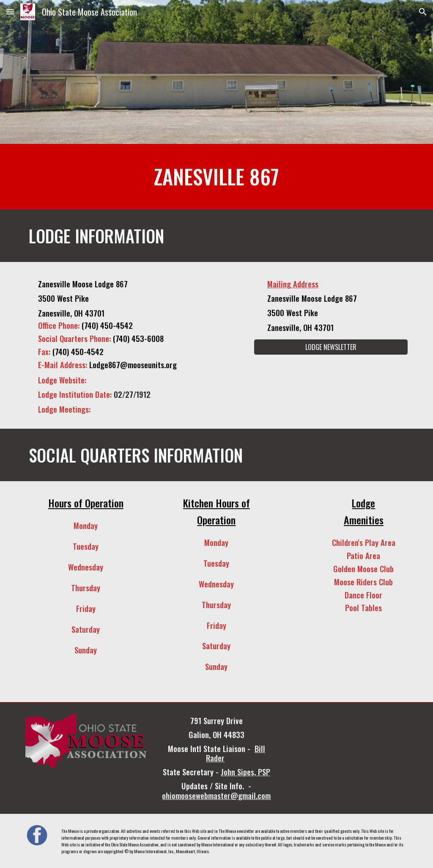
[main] (216, 177)
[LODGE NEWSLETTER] (331, 347)
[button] (10, 12)
